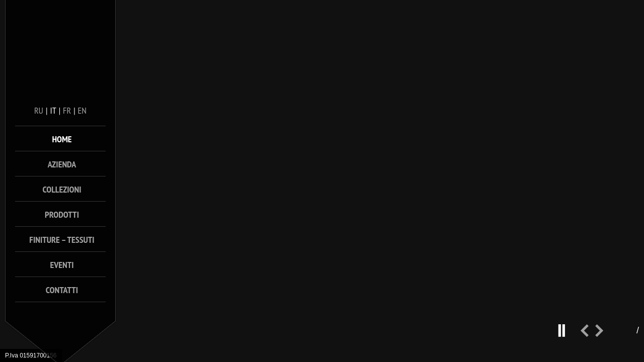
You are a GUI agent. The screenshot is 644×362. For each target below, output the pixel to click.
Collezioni (62, 189)
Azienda (62, 164)
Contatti (62, 290)
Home (62, 139)
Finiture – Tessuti (62, 240)
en (82, 110)
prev (588, 335)
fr (67, 110)
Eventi (62, 265)
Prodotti (62, 214)
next (603, 335)
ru (39, 110)
